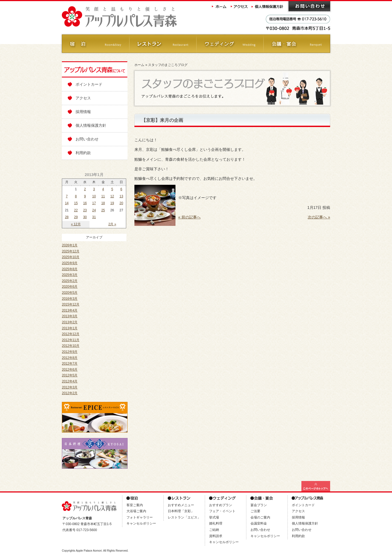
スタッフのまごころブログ (168, 65)
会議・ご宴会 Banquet (297, 44)
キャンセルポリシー (141, 523)
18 (103, 203)
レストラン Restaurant (162, 44)
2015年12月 (71, 304)
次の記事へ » (319, 217)
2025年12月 (71, 251)
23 (85, 210)
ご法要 (255, 511)
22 (76, 210)
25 (103, 210)
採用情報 (83, 112)
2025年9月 (70, 263)
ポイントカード (89, 84)
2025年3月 (70, 275)
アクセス (240, 6)
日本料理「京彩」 (181, 511)
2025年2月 (70, 281)
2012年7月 (70, 364)
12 (112, 196)
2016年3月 (70, 299)
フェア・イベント (222, 511)
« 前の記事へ (189, 217)
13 (121, 196)
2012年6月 (70, 370)
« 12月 (76, 224)
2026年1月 (70, 245)
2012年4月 (70, 381)
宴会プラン (259, 505)
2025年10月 (71, 257)
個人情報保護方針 (268, 6)
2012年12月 (71, 334)
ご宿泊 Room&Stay (95, 44)
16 (85, 203)
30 (85, 217)
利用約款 (83, 153)
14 (67, 203)
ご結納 (214, 530)
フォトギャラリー (140, 517)
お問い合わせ (309, 6)
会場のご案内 (260, 517)
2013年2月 (70, 322)
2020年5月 (70, 293)
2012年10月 (71, 346)
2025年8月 (70, 269)
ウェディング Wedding (230, 44)
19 (112, 203)
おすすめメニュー (181, 505)
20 (121, 203)
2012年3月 (70, 387)
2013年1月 (70, 328)
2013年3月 (70, 316)
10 (94, 196)
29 (76, 217)
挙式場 (214, 517)
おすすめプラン (221, 505)
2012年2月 (70, 393)
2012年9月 (70, 352)
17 (94, 203)
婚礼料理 (216, 523)
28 (67, 217)
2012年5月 (70, 375)
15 (76, 203)
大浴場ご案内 (136, 511)
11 (103, 196)
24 (94, 210)
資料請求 (216, 536)
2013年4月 (70, 310)
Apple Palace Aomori (89, 551)
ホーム (219, 6)
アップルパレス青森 (134, 17)
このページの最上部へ (316, 486)
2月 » (112, 224)
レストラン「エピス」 (184, 517)
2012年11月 (71, 340)
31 (94, 217)
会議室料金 (259, 523)
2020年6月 (70, 287)
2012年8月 (70, 358)
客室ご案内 (135, 505)
